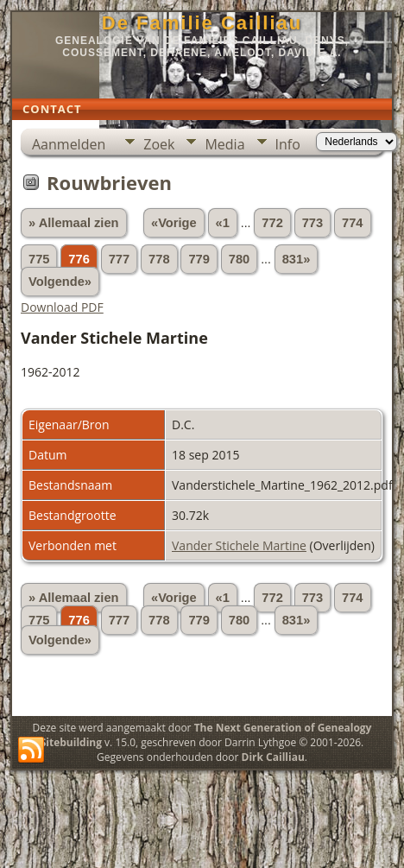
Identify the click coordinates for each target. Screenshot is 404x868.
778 (159, 259)
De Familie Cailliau (202, 23)
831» (297, 259)
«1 (223, 223)
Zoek (159, 144)
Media (224, 144)
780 (239, 259)
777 (119, 259)
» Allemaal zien (74, 223)
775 (39, 259)
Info (288, 144)
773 (312, 223)
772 (272, 223)
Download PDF (62, 307)
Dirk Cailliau (273, 757)
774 (352, 223)
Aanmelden (69, 144)
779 (199, 259)
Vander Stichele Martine (239, 545)
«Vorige (174, 223)
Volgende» (60, 282)
